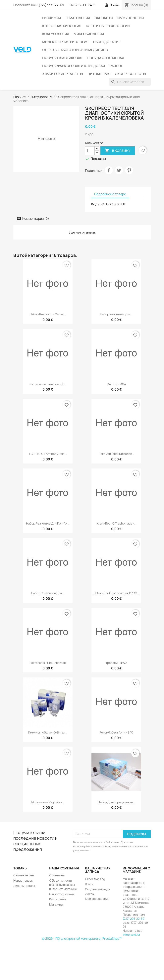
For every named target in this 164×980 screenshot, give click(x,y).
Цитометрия (99, 74)
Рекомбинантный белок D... (48, 384)
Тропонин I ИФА (116, 663)
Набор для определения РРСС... (116, 593)
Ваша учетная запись (98, 870)
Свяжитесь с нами (62, 894)
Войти (89, 884)
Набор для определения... (116, 802)
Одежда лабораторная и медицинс (75, 50)
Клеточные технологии (108, 26)
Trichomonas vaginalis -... (48, 802)
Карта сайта (57, 899)
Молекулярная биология (65, 42)
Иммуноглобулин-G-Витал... (48, 732)
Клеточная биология (62, 26)
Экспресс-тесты (130, 74)
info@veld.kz (131, 935)
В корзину (118, 151)
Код (94, 204)
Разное (116, 66)
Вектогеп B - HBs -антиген (48, 663)
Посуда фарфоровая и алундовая (74, 66)
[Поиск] (130, 82)
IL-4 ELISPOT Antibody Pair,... (48, 454)
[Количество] (90, 151)
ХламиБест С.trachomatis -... (116, 523)
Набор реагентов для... (116, 314)
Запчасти (104, 18)
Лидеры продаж (24, 886)
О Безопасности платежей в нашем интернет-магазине (63, 885)
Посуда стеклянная (106, 58)
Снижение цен (24, 875)
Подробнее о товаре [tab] (110, 194)
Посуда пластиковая (62, 58)
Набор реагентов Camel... (48, 314)
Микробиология (89, 34)
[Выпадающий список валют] (90, 5)
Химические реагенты (63, 74)
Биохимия (52, 18)
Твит (119, 170)
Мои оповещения (97, 899)
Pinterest (129, 170)
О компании (57, 875)
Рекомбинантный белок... (116, 454)
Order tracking (95, 879)
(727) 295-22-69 (51, 5)
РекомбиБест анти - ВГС (116, 732)
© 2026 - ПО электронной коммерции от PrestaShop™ (82, 939)
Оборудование (107, 42)
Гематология (78, 18)
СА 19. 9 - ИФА (116, 384)
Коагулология (56, 34)
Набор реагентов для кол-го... (48, 523)
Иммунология (131, 18)
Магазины (56, 904)
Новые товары (23, 881)
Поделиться (109, 170)
